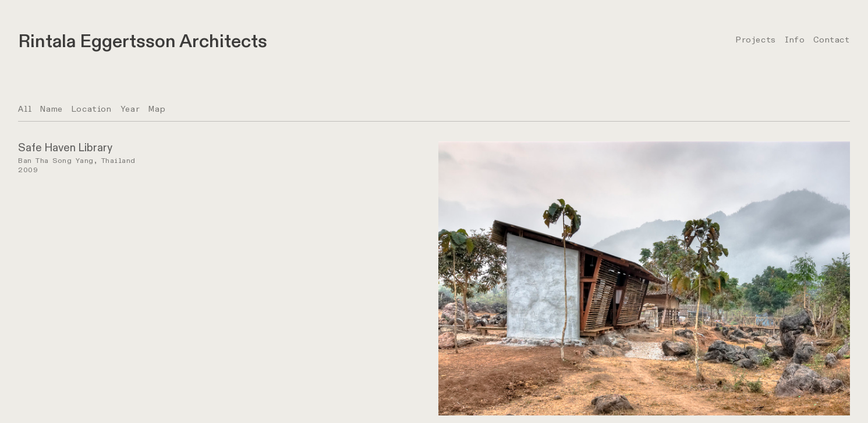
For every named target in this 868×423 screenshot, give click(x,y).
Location (92, 109)
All (25, 109)
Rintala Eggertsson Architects (143, 42)
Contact (831, 40)
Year (130, 109)
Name (51, 109)
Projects (756, 40)
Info (795, 40)
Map (157, 109)
